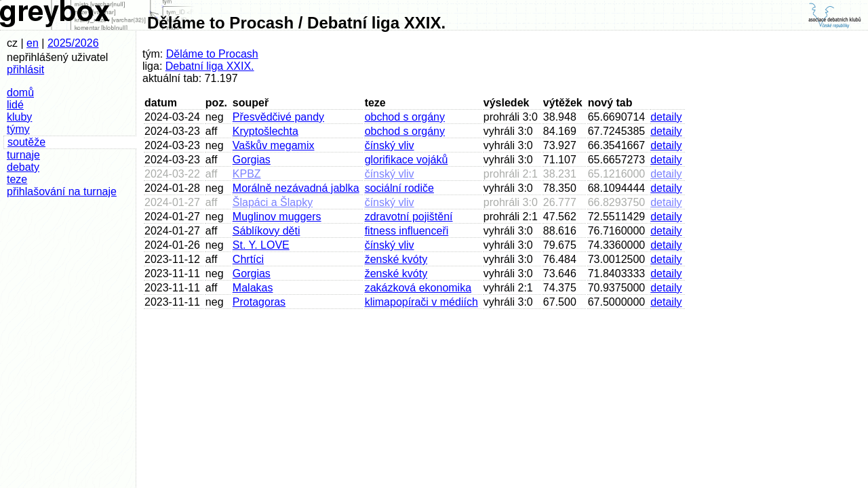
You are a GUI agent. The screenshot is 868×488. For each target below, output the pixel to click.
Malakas (253, 288)
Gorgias (252, 160)
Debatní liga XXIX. (210, 66)
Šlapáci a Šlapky (273, 202)
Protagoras (259, 302)
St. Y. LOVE (261, 245)
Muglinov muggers (277, 217)
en (33, 43)
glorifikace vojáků (407, 160)
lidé (15, 105)
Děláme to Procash (212, 54)
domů (20, 93)
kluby (19, 117)
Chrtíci (248, 259)
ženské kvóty (396, 259)
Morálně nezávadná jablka (296, 188)
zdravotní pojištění (409, 217)
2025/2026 (73, 43)
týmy (18, 129)
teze (17, 179)
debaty (23, 167)
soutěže (26, 142)
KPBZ (247, 174)
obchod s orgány (405, 117)
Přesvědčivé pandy (278, 117)
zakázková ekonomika (418, 288)
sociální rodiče (399, 188)
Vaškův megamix (274, 145)
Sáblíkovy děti (267, 231)
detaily (666, 117)
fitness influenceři (407, 231)
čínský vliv (390, 145)
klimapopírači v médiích (421, 302)
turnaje (23, 155)
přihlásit (25, 69)
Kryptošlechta (265, 131)
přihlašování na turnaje (62, 191)
